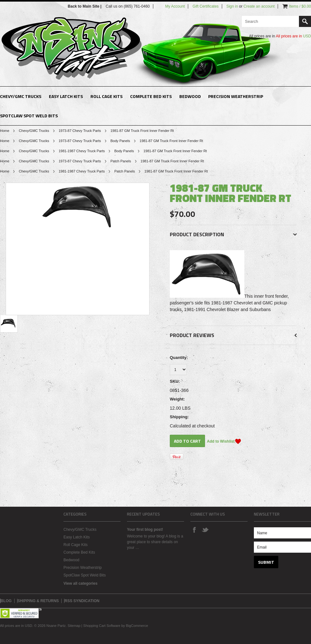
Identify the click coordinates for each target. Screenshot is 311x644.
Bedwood (190, 96)
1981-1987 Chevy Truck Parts (82, 151)
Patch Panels (121, 161)
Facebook (194, 530)
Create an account (259, 6)
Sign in (232, 6)
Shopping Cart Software (102, 626)
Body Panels (120, 141)
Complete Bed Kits (151, 96)
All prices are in (293, 36)
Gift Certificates (206, 6)
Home (5, 131)
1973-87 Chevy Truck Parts (80, 131)
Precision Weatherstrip (236, 96)
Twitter (205, 530)
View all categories (80, 583)
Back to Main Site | (85, 6)
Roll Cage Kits (106, 96)
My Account (175, 6)
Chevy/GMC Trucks (21, 96)
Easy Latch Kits (66, 96)
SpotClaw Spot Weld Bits (29, 116)
